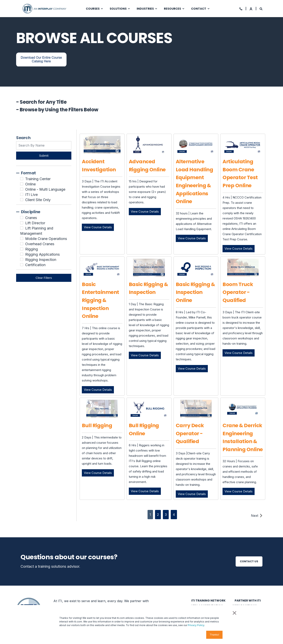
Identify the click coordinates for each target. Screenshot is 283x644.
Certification (35, 265)
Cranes (31, 218)
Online (30, 184)
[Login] (251, 9)
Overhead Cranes (40, 244)
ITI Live (31, 195)
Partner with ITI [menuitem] (248, 601)
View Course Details (99, 227)
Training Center (38, 179)
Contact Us (249, 561)
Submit (44, 156)
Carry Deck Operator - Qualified (190, 433)
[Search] (261, 9)
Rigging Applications (42, 254)
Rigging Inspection (41, 260)
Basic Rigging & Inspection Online (195, 292)
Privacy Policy (196, 625)
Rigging (32, 249)
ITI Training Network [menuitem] (208, 601)
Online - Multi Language (45, 189)
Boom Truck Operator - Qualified (238, 292)
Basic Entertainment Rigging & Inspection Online (100, 300)
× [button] (234, 612)
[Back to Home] (45, 8)
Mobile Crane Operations (46, 239)
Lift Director (35, 223)
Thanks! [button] (214, 635)
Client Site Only (38, 200)
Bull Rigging (97, 425)
